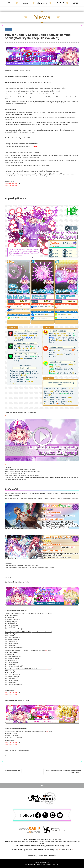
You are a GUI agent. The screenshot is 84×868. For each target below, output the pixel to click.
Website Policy (32, 856)
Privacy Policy (55, 850)
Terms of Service (67, 850)
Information (15, 756)
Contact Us (53, 856)
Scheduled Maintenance (12, 771)
